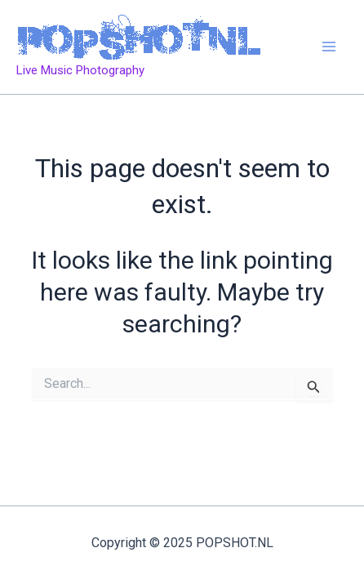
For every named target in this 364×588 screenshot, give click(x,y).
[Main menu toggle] (330, 47)
